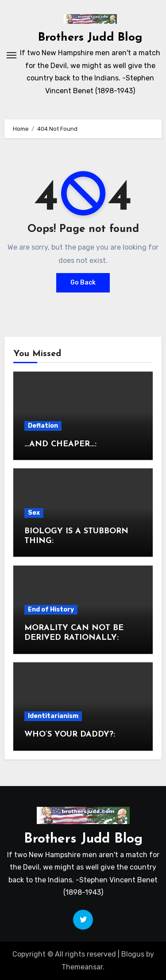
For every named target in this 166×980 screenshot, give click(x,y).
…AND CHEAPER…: (60, 444)
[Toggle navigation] (12, 55)
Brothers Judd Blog (90, 38)
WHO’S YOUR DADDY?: (70, 735)
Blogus (133, 954)
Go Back (83, 283)
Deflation (43, 426)
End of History (51, 610)
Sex (34, 513)
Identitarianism (53, 716)
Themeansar (82, 967)
